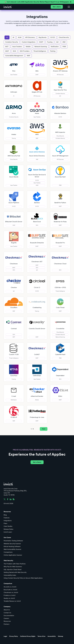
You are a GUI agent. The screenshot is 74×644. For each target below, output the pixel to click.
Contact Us (7, 613)
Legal (5, 636)
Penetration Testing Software (13, 541)
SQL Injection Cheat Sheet (13, 569)
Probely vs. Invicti (10, 595)
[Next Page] (44, 429)
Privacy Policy (14, 636)
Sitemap (61, 636)
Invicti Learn (8, 532)
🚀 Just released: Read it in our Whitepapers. (37, 2)
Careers (6, 618)
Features (7, 518)
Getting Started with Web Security (15, 572)
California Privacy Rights (28, 636)
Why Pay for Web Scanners (13, 567)
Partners (6, 624)
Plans (5, 523)
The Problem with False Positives (15, 564)
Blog (5, 515)
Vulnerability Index (10, 575)
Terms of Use (41, 636)
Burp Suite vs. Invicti (10, 590)
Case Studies (8, 526)
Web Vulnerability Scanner (12, 549)
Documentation (9, 616)
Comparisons (8, 552)
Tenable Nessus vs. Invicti (12, 601)
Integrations (8, 521)
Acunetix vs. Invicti (10, 587)
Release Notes (8, 529)
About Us (7, 610)
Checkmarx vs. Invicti (11, 592)
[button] (68, 7)
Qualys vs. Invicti (9, 598)
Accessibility (52, 636)
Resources (7, 621)
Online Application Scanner (13, 555)
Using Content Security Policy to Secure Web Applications (23, 578)
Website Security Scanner (12, 544)
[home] (8, 7)
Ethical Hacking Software (12, 546)
